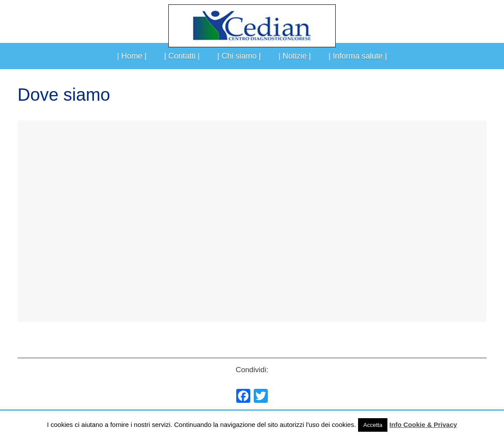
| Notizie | (295, 56)
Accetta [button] (373, 425)
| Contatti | (182, 56)
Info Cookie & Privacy (423, 425)
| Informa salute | (358, 56)
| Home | (132, 56)
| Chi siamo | (239, 56)
